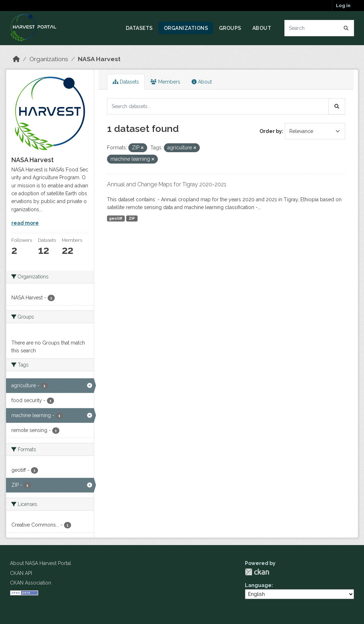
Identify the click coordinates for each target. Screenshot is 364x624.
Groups (230, 28)
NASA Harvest (99, 59)
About (262, 28)
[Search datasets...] (319, 28)
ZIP (132, 218)
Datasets (139, 28)
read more (25, 223)
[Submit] (346, 28)
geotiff (116, 218)
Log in (343, 6)
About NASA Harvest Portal (41, 563)
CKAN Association (31, 583)
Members (165, 82)
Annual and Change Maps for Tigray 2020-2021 (167, 184)
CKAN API (21, 573)
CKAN (257, 572)
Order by (271, 131)
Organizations (186, 28)
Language (258, 585)
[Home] (16, 59)
